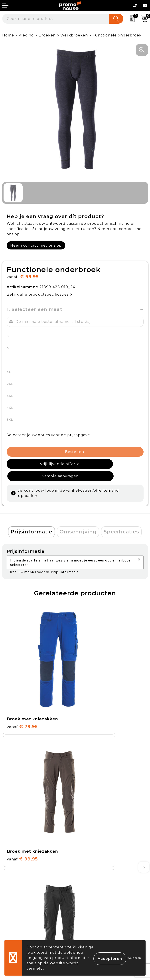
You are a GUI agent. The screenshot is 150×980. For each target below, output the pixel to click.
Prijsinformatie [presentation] (32, 520)
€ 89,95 (22, 767)
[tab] (32, 520)
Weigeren (134, 958)
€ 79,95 (22, 674)
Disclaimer (87, 914)
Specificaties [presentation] (121, 520)
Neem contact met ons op (36, 245)
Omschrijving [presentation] (78, 520)
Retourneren (15, 903)
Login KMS (13, 924)
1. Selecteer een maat (35, 309)
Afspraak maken (93, 828)
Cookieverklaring (94, 893)
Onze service (15, 914)
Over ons (86, 807)
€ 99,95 (95, 674)
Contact (10, 883)
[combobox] (56, 19)
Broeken (47, 35)
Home (8, 35)
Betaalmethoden (19, 893)
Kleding (26, 35)
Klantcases (88, 838)
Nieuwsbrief (89, 817)
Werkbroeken (74, 35)
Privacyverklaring (95, 903)
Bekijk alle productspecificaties (39, 294)
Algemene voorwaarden (101, 883)
